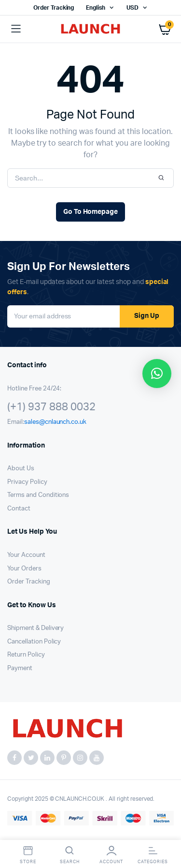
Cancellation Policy (34, 642)
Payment (20, 668)
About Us (21, 469)
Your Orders (24, 569)
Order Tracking (54, 8)
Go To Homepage (91, 212)
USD (132, 8)
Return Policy (26, 655)
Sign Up (147, 316)
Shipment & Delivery (35, 628)
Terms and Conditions (38, 495)
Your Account (26, 555)
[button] (157, 374)
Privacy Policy (27, 482)
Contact (19, 509)
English (96, 8)
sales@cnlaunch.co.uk (55, 422)
